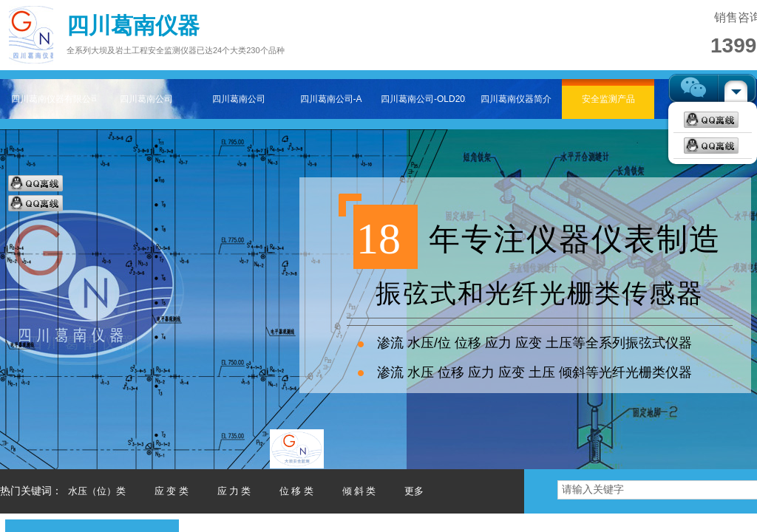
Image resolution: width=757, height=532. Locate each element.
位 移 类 (296, 491)
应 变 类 (172, 491)
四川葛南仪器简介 (516, 99)
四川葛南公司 (146, 99)
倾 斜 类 (359, 491)
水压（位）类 (97, 491)
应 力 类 (234, 491)
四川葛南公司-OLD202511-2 (423, 99)
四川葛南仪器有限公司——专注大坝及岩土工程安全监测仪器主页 (54, 99)
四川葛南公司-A (331, 99)
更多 (414, 491)
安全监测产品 (608, 99)
